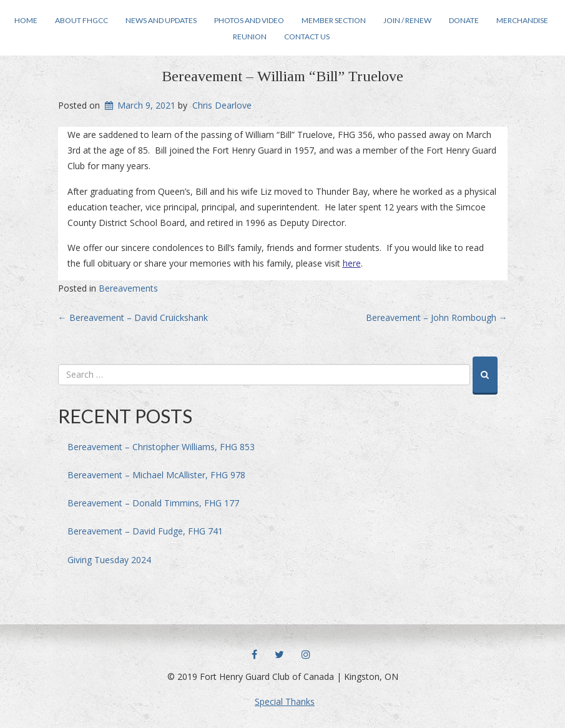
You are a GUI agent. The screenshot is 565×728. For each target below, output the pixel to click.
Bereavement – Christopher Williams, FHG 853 (161, 447)
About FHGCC (81, 20)
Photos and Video (249, 20)
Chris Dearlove (222, 105)
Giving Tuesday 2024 (109, 560)
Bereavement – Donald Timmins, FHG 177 (153, 503)
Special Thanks (285, 701)
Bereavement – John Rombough (437, 317)
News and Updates (161, 20)
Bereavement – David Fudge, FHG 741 (145, 531)
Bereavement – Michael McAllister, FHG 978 (156, 475)
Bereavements (128, 288)
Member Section (334, 20)
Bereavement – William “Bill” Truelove (282, 76)
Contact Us (307, 37)
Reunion (250, 37)
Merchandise (522, 20)
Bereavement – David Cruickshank (133, 317)
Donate (464, 20)
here (352, 263)
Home (26, 20)
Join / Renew (407, 20)
